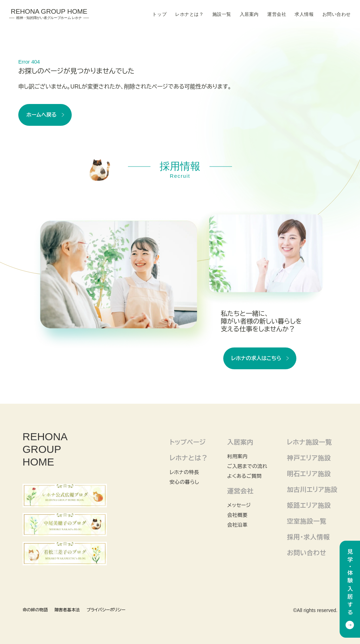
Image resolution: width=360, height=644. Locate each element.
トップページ (188, 442)
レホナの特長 (184, 472)
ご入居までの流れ (247, 466)
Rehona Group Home (49, 14)
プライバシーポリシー (106, 610)
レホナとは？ (189, 14)
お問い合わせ (337, 14)
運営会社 (277, 14)
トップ (159, 14)
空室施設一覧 (307, 521)
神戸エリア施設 (309, 458)
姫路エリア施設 (309, 506)
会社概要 (237, 515)
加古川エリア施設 (312, 490)
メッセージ (239, 505)
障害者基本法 (67, 610)
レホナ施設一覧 (309, 442)
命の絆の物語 (35, 610)
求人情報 (304, 14)
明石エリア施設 (309, 474)
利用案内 (237, 456)
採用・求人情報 (308, 537)
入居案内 (249, 14)
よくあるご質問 (244, 476)
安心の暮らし (184, 482)
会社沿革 (237, 525)
